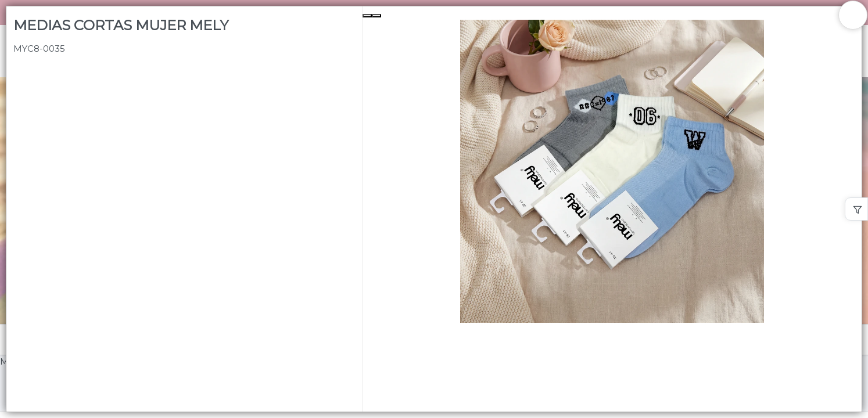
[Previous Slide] (367, 16)
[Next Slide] (376, 16)
